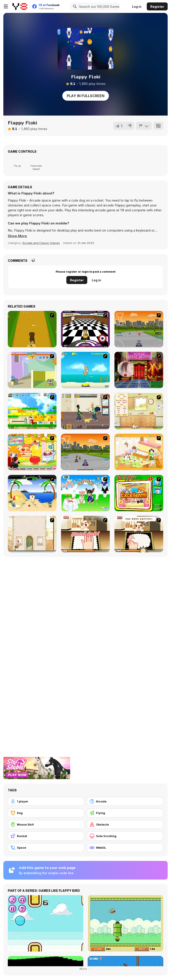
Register (157, 7)
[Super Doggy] (32, 411)
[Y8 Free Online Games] (20, 6)
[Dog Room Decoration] (139, 452)
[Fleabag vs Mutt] (32, 370)
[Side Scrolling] (125, 836)
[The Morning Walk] (32, 534)
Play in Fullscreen (86, 96)
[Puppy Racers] (139, 329)
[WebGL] (125, 848)
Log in (137, 7)
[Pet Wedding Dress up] (85, 493)
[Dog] (46, 813)
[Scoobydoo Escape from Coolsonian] (139, 370)
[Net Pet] (139, 411)
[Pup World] (85, 411)
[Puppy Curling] (85, 329)
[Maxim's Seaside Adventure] (85, 370)
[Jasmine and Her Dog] (139, 534)
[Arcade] (125, 801)
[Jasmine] (85, 534)
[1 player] (46, 801)
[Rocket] (46, 836)
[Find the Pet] (139, 493)
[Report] (144, 126)
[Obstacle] (125, 824)
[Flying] (125, 813)
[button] (17, 236)
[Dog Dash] (32, 329)
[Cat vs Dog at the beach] (32, 493)
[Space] (46, 848)
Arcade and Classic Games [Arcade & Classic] (41, 243)
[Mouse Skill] (46, 824)
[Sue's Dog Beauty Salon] (32, 452)
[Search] (74, 6)
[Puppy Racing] (85, 452)
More (85, 969)
